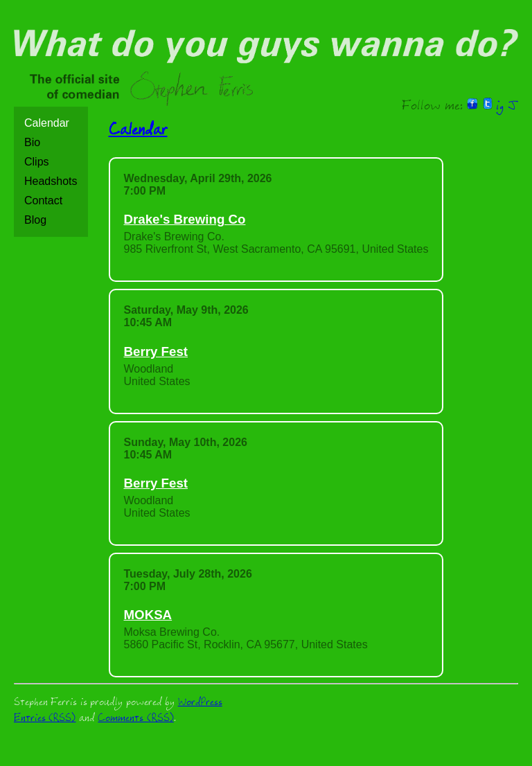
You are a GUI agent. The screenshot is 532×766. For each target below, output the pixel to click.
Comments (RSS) (135, 719)
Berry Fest (156, 351)
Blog (35, 220)
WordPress (200, 703)
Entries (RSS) (45, 719)
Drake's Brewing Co (185, 219)
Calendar (47, 123)
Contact (43, 201)
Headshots (51, 181)
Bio (32, 142)
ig (500, 107)
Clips (37, 162)
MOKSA (148, 615)
